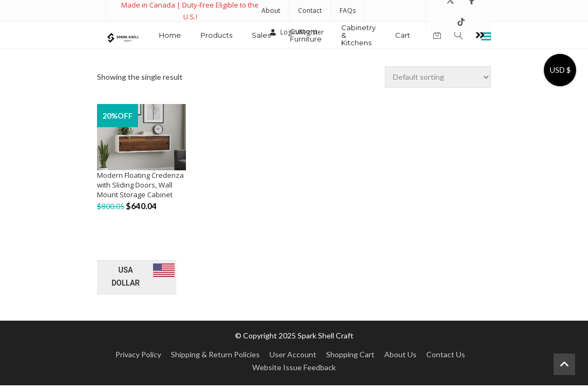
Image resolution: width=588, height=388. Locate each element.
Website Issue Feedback (294, 367)
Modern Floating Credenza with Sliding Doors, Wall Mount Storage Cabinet (140, 185)
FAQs (348, 11)
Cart (403, 35)
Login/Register (297, 32)
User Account (293, 354)
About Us (400, 354)
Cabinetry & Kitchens (358, 35)
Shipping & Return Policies (215, 354)
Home (170, 35)
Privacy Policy (138, 354)
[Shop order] (438, 77)
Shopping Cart (350, 354)
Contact (310, 11)
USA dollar (126, 276)
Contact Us (446, 354)
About (271, 11)
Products (216, 35)
